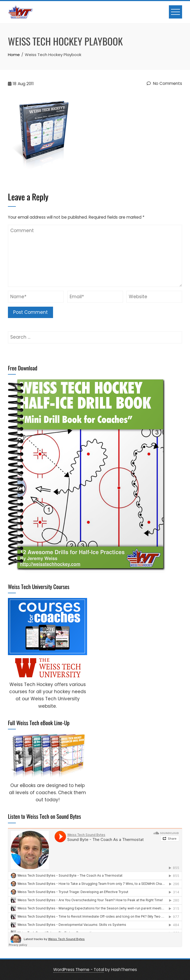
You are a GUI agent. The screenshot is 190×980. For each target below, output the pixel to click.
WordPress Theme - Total (79, 970)
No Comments (164, 83)
